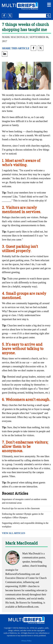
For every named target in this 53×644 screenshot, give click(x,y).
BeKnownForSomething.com (20, 574)
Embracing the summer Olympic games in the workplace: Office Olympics (23, 516)
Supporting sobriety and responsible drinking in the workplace (25, 525)
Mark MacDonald (15, 37)
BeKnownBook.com (28, 607)
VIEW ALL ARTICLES (14, 533)
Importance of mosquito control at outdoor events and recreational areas (24, 501)
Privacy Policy (26, 641)
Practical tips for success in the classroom (21, 508)
